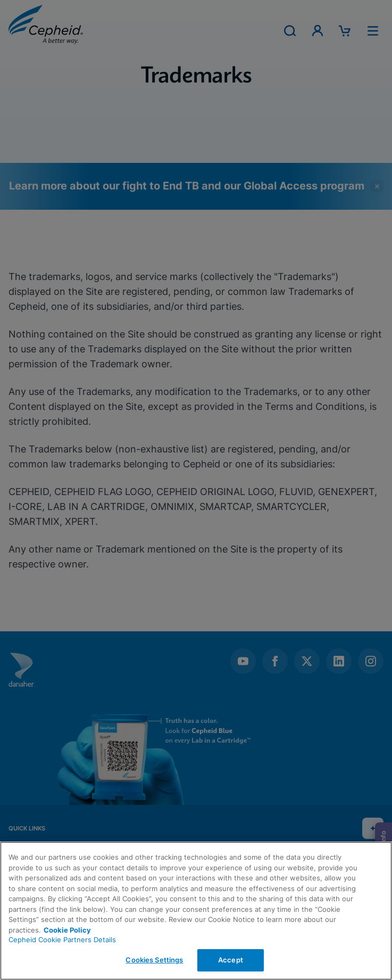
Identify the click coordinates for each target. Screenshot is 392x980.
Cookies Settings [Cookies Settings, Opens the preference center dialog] (154, 960)
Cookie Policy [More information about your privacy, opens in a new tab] (67, 930)
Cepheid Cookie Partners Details (62, 940)
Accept (231, 960)
